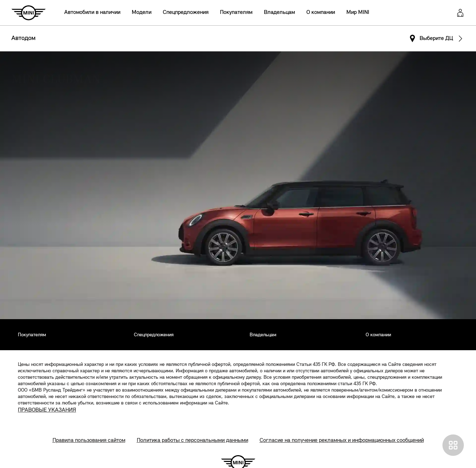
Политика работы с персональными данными (192, 441)
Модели (142, 12)
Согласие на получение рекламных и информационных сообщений (342, 441)
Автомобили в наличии (92, 12)
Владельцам (279, 12)
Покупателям (236, 12)
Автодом (24, 38)
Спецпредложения (186, 12)
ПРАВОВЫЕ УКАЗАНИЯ (47, 410)
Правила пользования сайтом (89, 441)
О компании (321, 12)
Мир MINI (358, 12)
